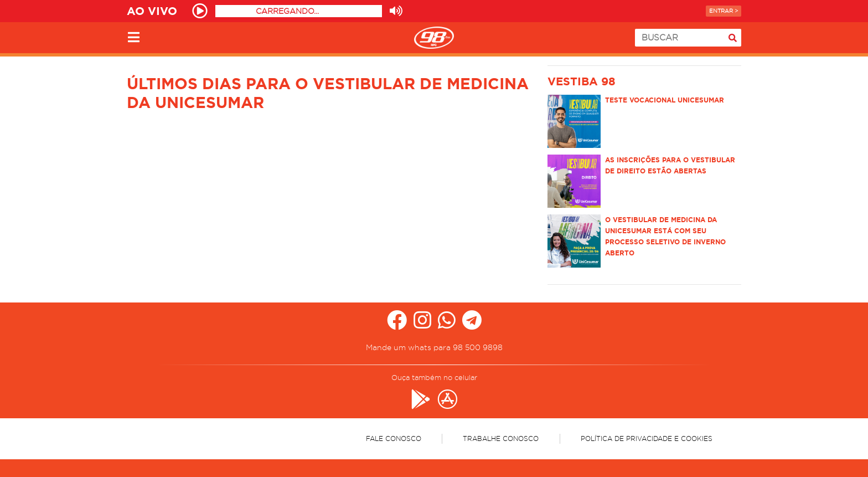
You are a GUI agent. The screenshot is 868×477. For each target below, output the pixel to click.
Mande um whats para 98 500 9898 (434, 347)
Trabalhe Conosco (501, 438)
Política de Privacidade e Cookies (647, 438)
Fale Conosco (394, 438)
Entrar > (724, 11)
